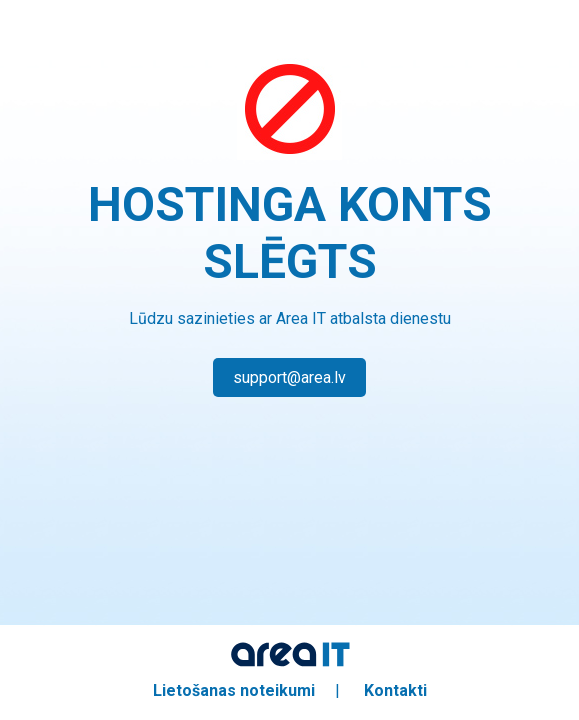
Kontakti (395, 690)
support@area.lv (289, 377)
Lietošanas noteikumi (234, 690)
